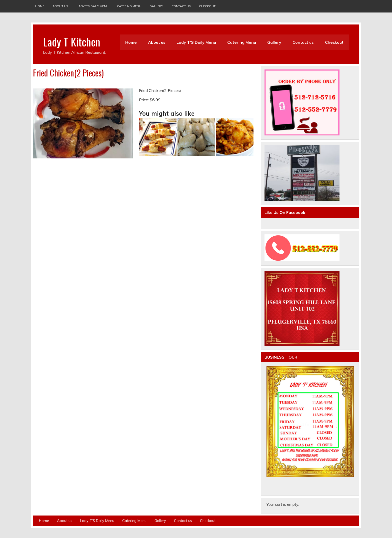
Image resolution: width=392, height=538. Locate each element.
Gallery (156, 6)
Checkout (207, 6)
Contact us (181, 6)
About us (60, 6)
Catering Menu (129, 6)
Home (40, 6)
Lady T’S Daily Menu (93, 6)
